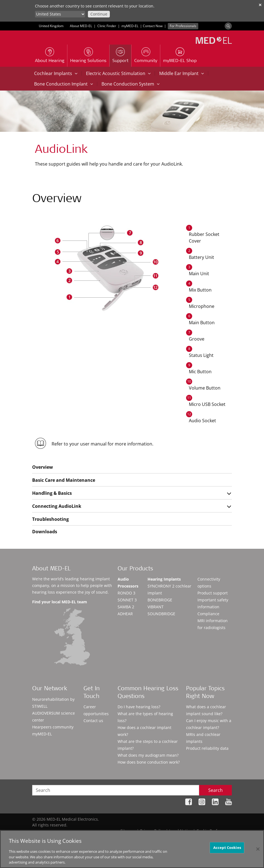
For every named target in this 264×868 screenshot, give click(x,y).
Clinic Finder (107, 26)
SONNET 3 (127, 600)
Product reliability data (207, 748)
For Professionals (183, 26)
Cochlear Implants (56, 73)
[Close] (258, 849)
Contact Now (153, 26)
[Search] (228, 26)
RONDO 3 (126, 593)
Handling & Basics (52, 493)
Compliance (208, 614)
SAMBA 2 (126, 607)
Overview (43, 467)
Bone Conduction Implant (64, 84)
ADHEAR (125, 614)
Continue (99, 14)
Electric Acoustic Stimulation (118, 73)
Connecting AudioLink (57, 506)
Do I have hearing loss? (139, 707)
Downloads (45, 532)
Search (215, 790)
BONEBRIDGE (160, 600)
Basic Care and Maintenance (64, 480)
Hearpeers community (53, 727)
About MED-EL (81, 26)
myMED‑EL (130, 26)
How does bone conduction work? (149, 762)
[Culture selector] (60, 14)
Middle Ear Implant (181, 73)
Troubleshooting (50, 519)
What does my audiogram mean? (148, 755)
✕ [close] (260, 5)
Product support (213, 593)
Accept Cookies (227, 848)
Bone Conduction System (130, 84)
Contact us (93, 721)
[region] (132, 849)
